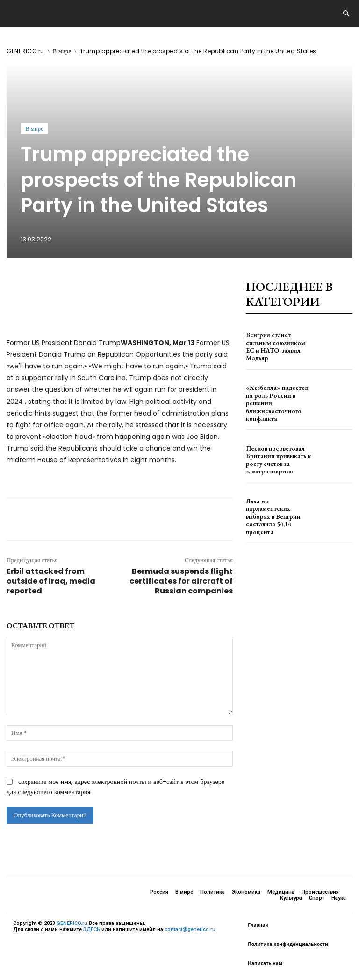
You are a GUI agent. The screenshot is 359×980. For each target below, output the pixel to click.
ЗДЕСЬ (92, 929)
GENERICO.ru (25, 51)
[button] (346, 14)
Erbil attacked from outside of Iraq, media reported (51, 581)
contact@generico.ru (190, 929)
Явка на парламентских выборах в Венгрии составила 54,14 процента (277, 507)
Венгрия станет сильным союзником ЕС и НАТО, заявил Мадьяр (276, 346)
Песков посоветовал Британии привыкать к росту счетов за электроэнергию (273, 453)
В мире (62, 51)
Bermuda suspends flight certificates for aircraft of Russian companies (181, 581)
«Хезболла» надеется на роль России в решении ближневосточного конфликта (276, 400)
